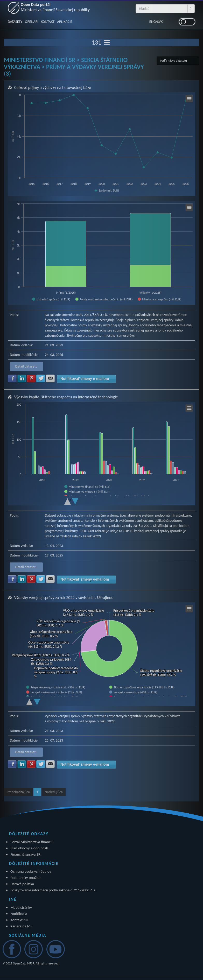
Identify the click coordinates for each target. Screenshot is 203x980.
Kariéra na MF (21, 926)
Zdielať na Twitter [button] (41, 378)
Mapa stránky (21, 907)
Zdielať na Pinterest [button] (31, 378)
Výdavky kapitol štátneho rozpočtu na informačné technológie (66, 397)
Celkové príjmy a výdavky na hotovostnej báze (53, 87)
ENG (153, 22)
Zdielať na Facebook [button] (12, 378)
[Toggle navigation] (107, 43)
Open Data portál (55, 7)
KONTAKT (48, 22)
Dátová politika (22, 884)
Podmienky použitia (26, 878)
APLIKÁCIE (65, 22)
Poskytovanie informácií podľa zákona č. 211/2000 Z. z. (53, 890)
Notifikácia (19, 914)
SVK (160, 22)
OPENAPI (31, 22)
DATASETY (15, 22)
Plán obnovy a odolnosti (29, 848)
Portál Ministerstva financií (31, 842)
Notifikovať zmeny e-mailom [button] (85, 379)
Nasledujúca (54, 792)
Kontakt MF (19, 920)
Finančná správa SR (25, 854)
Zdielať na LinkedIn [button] (22, 378)
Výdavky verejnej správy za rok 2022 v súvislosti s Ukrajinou (64, 598)
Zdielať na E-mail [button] (50, 378)
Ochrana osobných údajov (31, 871)
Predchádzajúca (18, 792)
